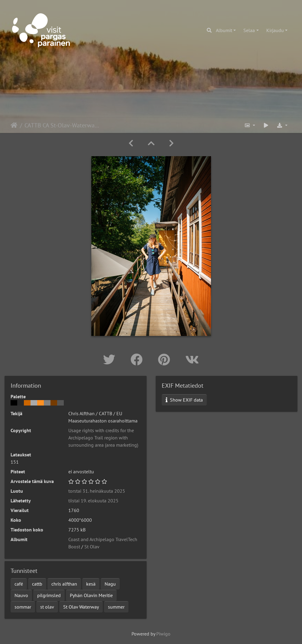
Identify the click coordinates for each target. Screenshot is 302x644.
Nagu (110, 584)
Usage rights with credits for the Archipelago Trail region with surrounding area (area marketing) (103, 438)
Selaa (249, 30)
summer (116, 607)
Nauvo (21, 595)
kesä (91, 584)
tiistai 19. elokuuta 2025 (93, 501)
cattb (37, 584)
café (19, 584)
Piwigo (163, 634)
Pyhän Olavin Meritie (91, 595)
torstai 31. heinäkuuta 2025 (97, 491)
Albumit (224, 30)
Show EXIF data (184, 400)
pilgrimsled (49, 595)
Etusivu (14, 125)
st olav (47, 607)
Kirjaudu (275, 30)
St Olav (92, 547)
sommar (23, 607)
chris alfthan (64, 584)
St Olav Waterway (81, 607)
